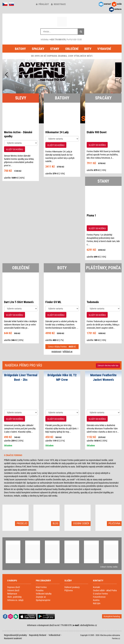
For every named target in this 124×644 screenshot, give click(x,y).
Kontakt (96, 587)
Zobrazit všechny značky (109, 567)
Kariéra (96, 600)
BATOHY (62, 98)
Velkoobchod (54, 635)
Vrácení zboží (13, 590)
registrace (58, 4)
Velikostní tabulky (44, 594)
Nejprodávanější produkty (15, 635)
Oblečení (72, 49)
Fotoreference (99, 597)
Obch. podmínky (14, 597)
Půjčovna (69, 590)
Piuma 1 (91, 215)
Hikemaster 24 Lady (57, 132)
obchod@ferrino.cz (88, 625)
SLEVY (21, 98)
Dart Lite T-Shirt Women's (19, 302)
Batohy (20, 49)
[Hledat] (81, 32)
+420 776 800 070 (57, 40)
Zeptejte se (41, 597)
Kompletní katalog (112, 616)
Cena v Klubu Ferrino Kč (62, 347)
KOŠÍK (119, 4)
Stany (55, 49)
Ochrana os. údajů (15, 600)
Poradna (40, 590)
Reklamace (12, 594)
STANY (103, 181)
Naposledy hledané (38, 635)
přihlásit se (68, 351)
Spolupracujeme (43, 600)
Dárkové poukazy (72, 587)
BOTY (62, 268)
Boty (88, 49)
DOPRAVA (118, 9)
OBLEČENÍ (21, 268)
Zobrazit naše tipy (108, 366)
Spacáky (38, 49)
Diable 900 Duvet (97, 132)
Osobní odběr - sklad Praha (105, 590)
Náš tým (97, 603)
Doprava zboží (14, 587)
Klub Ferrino (41, 587)
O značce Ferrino (100, 594)
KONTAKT (108, 4)
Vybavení (104, 49)
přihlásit (42, 4)
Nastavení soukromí (13, 638)
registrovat (56, 351)
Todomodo (93, 302)
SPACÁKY (103, 98)
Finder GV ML (53, 302)
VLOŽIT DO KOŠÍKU (15, 149)
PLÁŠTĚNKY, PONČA (103, 268)
